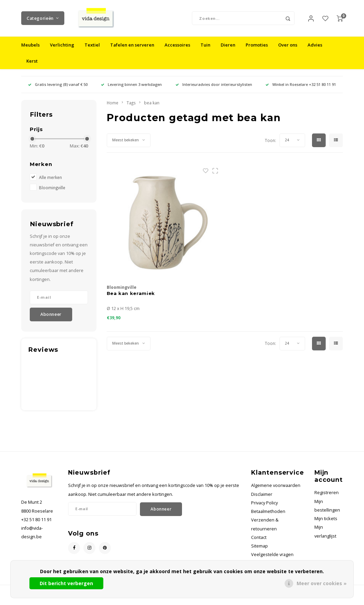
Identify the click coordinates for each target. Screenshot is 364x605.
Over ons (288, 49)
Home (113, 107)
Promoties (257, 49)
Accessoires (177, 49)
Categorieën (43, 20)
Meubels (30, 49)
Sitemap (259, 550)
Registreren (327, 497)
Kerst (32, 65)
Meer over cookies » (322, 583)
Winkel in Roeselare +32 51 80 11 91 (301, 89)
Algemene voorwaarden (276, 490)
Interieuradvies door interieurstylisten (214, 89)
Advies (315, 49)
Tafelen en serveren (132, 49)
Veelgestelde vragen (272, 559)
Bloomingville (52, 192)
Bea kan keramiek (131, 297)
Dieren (228, 49)
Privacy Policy (264, 507)
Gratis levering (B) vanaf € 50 (58, 89)
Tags (131, 107)
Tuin (205, 49)
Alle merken (50, 181)
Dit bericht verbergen (66, 583)
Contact (259, 542)
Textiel (92, 49)
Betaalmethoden (268, 516)
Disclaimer (262, 499)
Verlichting (62, 49)
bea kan (152, 107)
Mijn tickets (326, 523)
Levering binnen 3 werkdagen (131, 89)
